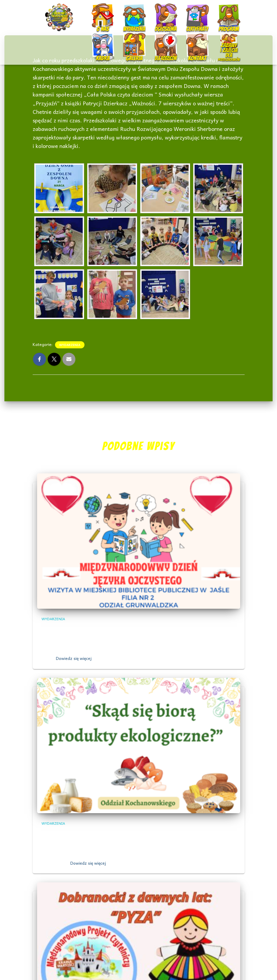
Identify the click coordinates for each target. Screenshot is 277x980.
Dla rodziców (161, 42)
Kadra (98, 42)
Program (224, 13)
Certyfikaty (194, 13)
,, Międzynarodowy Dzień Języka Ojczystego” (105, 628)
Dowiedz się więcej (74, 658)
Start (51, 13)
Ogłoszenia (160, 12)
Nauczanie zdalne (225, 41)
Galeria (131, 42)
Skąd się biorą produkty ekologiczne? (95, 833)
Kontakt (192, 42)
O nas (97, 13)
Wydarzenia (129, 12)
